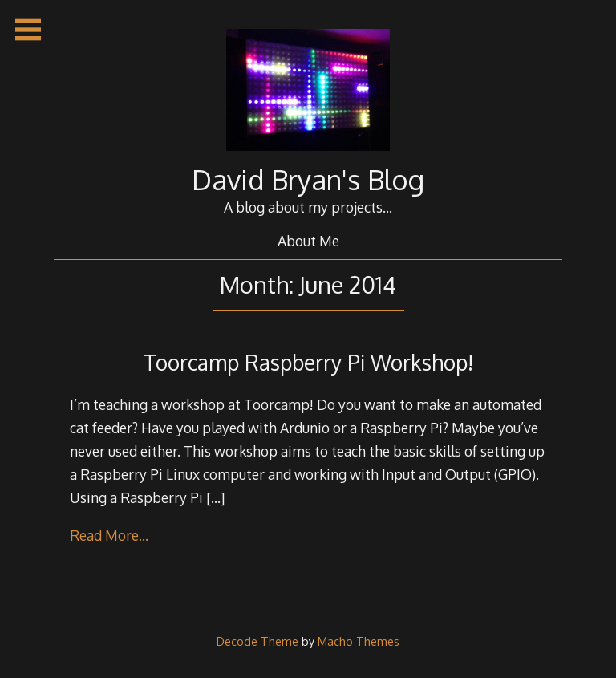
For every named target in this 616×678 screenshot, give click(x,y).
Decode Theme (257, 641)
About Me (308, 241)
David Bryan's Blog (308, 179)
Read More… (109, 535)
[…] (215, 497)
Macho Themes (359, 641)
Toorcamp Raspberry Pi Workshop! (308, 362)
